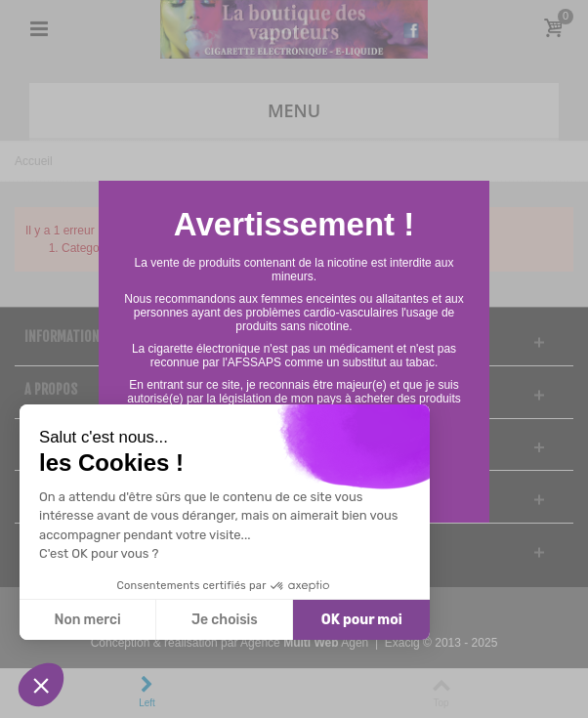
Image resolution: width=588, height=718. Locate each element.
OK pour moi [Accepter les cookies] (362, 620)
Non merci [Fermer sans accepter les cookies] (87, 620)
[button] (41, 685)
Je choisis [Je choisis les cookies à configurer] (225, 620)
